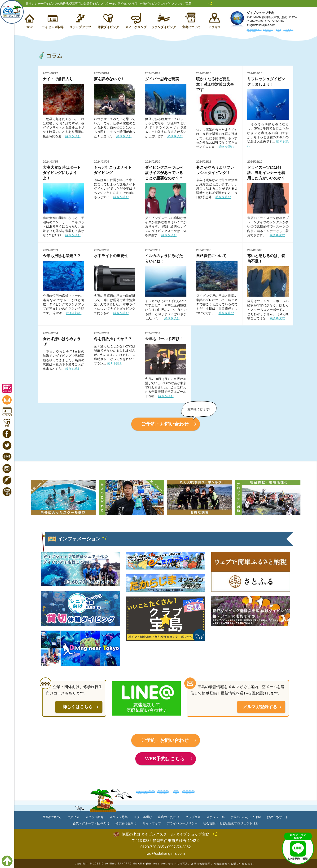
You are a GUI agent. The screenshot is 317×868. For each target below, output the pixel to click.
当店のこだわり (169, 817)
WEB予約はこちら (165, 759)
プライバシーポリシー (182, 823)
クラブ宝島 (193, 817)
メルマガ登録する (260, 707)
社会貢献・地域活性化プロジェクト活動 (231, 823)
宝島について (191, 27)
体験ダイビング (108, 27)
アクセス (215, 27)
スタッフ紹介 (94, 817)
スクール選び (143, 817)
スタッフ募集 (119, 817)
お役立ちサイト (278, 817)
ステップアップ (80, 27)
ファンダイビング (164, 27)
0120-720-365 (255, 21)
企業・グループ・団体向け (91, 823)
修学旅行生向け (126, 823)
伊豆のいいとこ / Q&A (246, 817)
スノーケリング (136, 27)
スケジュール (216, 817)
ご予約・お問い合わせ (165, 424)
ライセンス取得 (53, 27)
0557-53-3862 (275, 21)
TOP (29, 27)
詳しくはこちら (78, 707)
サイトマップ (152, 823)
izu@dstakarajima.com (261, 25)
